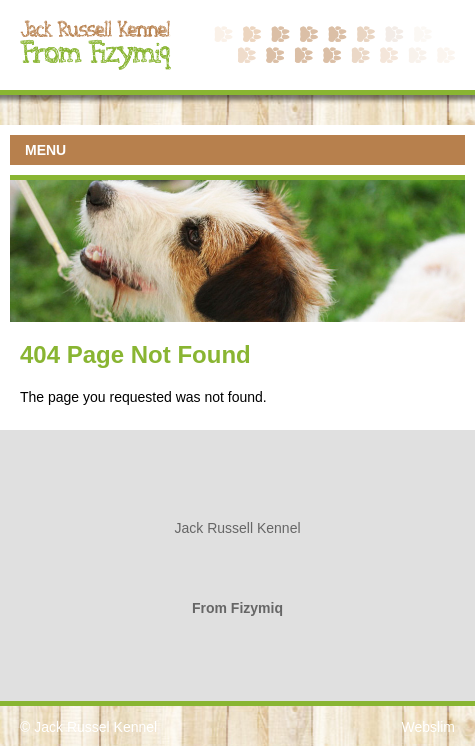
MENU (45, 150)
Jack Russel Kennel (95, 727)
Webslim (428, 727)
